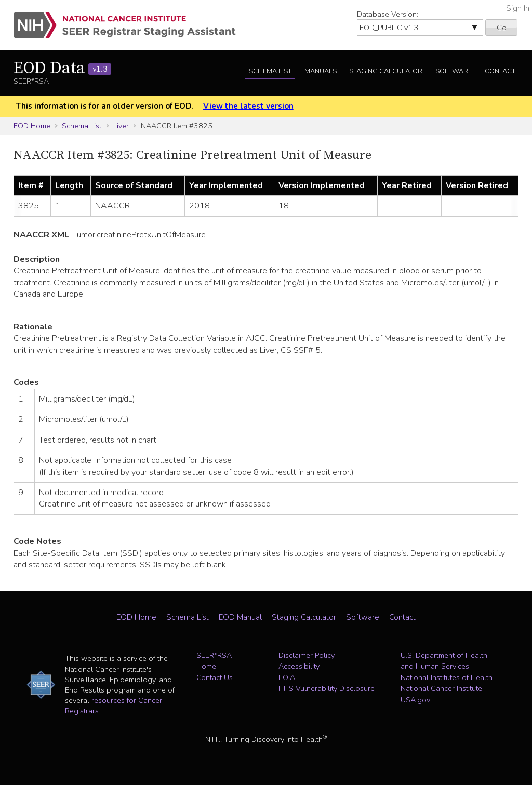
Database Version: (388, 14)
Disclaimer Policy (307, 655)
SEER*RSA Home (214, 661)
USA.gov (415, 700)
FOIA (287, 677)
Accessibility (299, 666)
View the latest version (248, 106)
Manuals (321, 71)
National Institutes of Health (447, 677)
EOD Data (62, 69)
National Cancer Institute (441, 688)
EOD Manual (240, 617)
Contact (500, 71)
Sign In (518, 8)
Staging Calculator (386, 71)
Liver (121, 126)
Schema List (270, 71)
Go (502, 28)
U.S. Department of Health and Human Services (444, 661)
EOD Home (32, 126)
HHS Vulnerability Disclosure (327, 688)
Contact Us (215, 677)
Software (454, 71)
